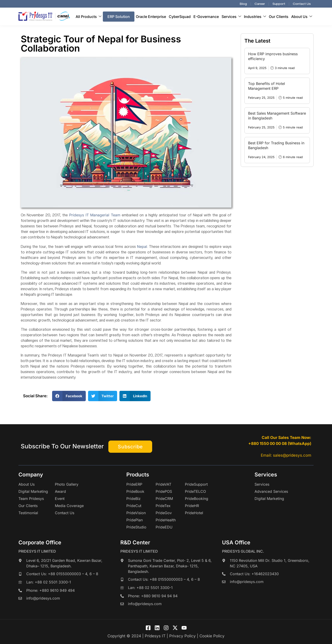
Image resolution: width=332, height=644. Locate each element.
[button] (69, 396)
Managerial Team (105, 215)
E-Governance (206, 17)
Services (231, 17)
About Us (302, 17)
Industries (255, 17)
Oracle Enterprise (151, 17)
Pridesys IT (79, 215)
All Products (89, 17)
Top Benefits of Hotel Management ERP (267, 86)
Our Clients (279, 17)
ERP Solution (119, 17)
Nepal (142, 247)
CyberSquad (180, 17)
